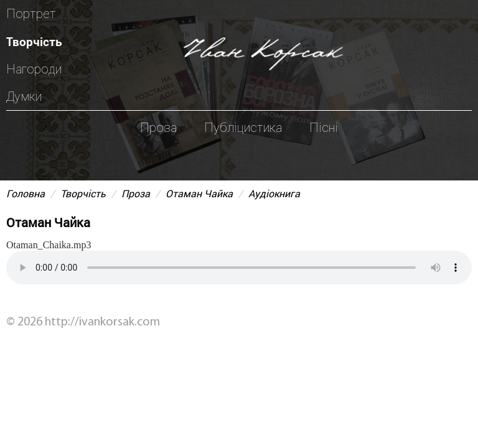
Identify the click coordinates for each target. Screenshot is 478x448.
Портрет (31, 14)
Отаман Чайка (199, 193)
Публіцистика (243, 128)
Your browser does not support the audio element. (239, 268)
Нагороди (34, 69)
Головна (26, 193)
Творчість (34, 41)
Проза (158, 128)
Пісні (324, 128)
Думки (24, 96)
